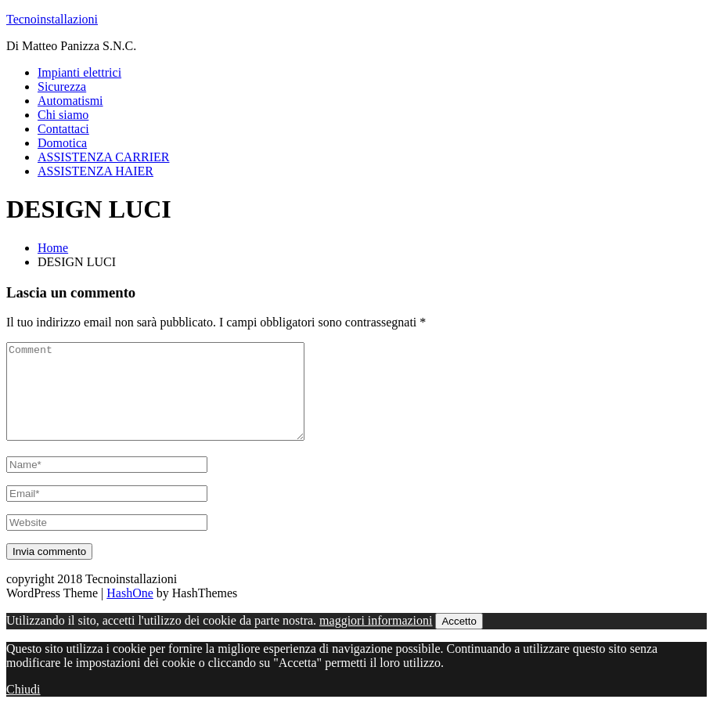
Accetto (459, 640)
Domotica (62, 143)
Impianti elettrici (79, 72)
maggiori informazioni (376, 639)
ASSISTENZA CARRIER (103, 157)
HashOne (130, 612)
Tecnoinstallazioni (52, 19)
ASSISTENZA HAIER (95, 171)
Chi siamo (63, 115)
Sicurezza (62, 86)
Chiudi (23, 708)
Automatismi (70, 101)
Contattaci (63, 129)
